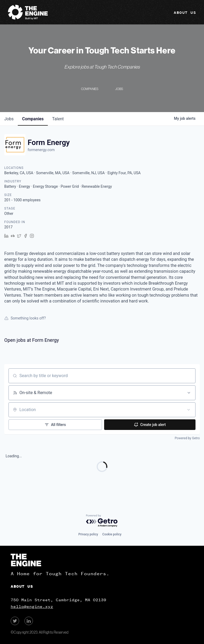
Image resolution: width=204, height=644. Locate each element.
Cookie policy (112, 534)
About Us (185, 13)
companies (33, 119)
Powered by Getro (187, 438)
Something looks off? (25, 318)
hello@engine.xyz (32, 607)
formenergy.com (41, 150)
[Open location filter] (189, 410)
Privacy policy (88, 534)
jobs (9, 119)
